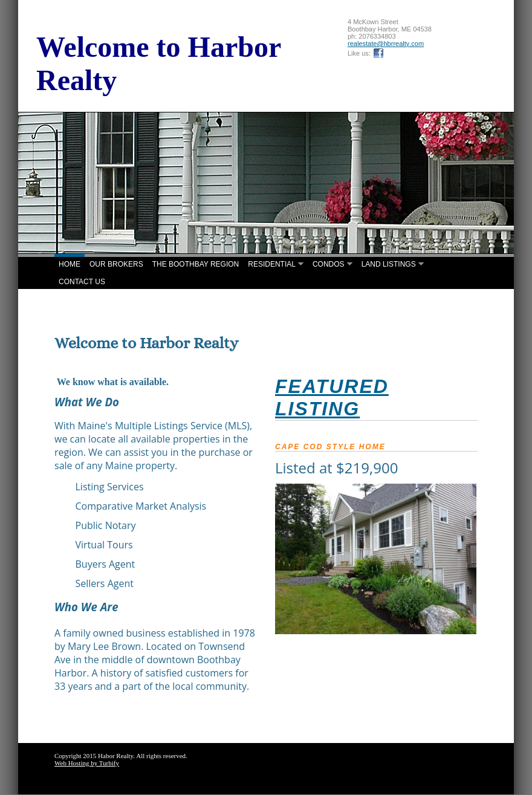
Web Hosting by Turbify (87, 763)
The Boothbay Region (196, 264)
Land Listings (389, 264)
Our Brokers (116, 264)
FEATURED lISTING (332, 397)
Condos (329, 264)
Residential (272, 264)
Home (70, 264)
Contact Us (82, 282)
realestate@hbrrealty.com (386, 44)
